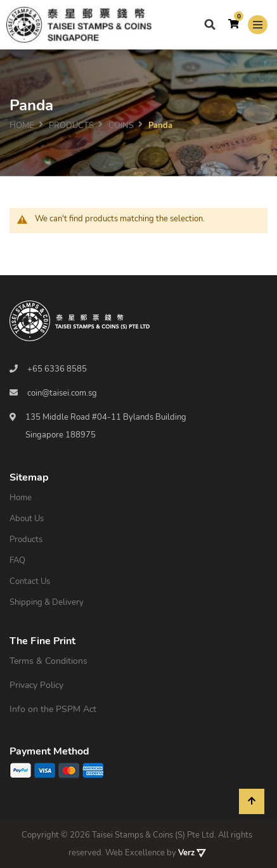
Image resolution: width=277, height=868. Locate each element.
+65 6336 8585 (57, 369)
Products (26, 540)
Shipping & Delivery (47, 602)
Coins (121, 125)
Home (22, 125)
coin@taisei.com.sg (62, 393)
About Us (27, 519)
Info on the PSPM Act (53, 709)
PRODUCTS (71, 125)
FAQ (17, 560)
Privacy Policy (36, 685)
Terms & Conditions (48, 661)
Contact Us (30, 581)
